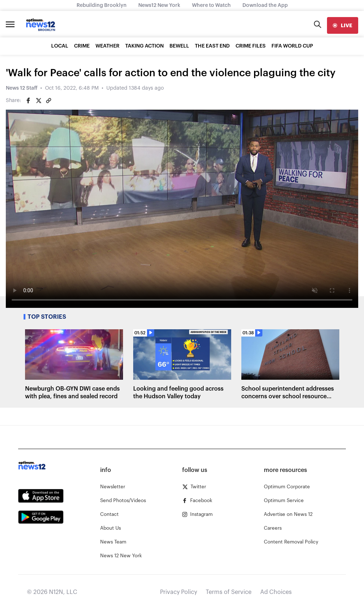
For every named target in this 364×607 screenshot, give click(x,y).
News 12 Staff (22, 88)
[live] (343, 25)
